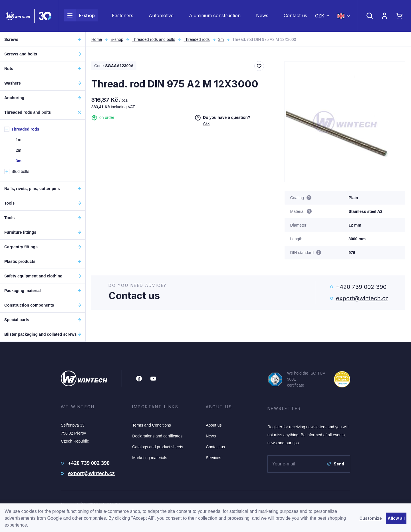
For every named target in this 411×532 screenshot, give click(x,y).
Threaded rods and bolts (154, 39)
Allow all (396, 518)
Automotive (161, 16)
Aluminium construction (215, 16)
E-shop (79, 16)
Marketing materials (150, 458)
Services (213, 458)
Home (97, 39)
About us (214, 425)
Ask (206, 123)
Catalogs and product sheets (158, 447)
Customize (371, 518)
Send (336, 464)
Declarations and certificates (157, 436)
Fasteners (123, 16)
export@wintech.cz (362, 298)
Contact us (295, 16)
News (262, 16)
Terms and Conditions (151, 425)
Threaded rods (197, 39)
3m (221, 39)
